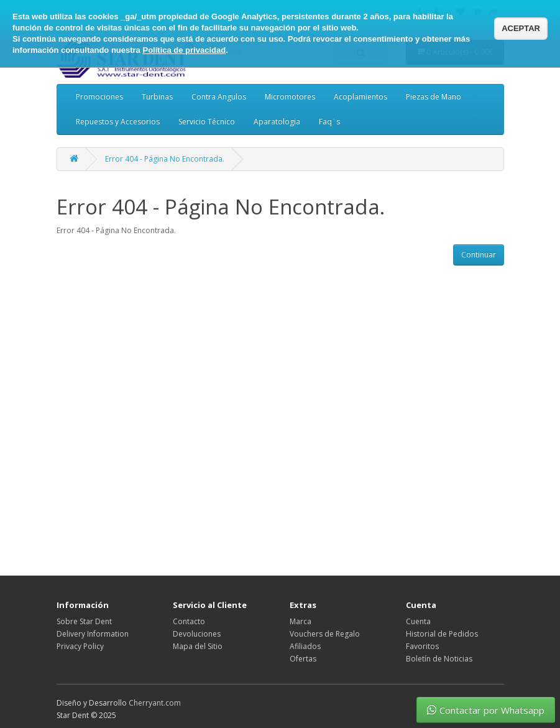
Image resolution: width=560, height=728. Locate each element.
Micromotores (290, 97)
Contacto (189, 621)
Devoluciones (197, 634)
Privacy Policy (80, 646)
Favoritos (422, 646)
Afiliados (305, 646)
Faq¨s (329, 122)
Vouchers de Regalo (325, 634)
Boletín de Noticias (439, 659)
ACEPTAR (521, 28)
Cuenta (418, 621)
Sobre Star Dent (84, 621)
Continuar (479, 255)
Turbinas (157, 97)
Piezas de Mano (434, 97)
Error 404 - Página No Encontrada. (165, 159)
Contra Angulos (219, 97)
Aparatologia (277, 122)
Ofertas (303, 659)
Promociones (99, 97)
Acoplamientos (360, 97)
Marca (301, 621)
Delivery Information (93, 634)
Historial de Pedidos (442, 634)
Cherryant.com (155, 703)
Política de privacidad (184, 50)
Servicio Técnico (207, 122)
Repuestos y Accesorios (118, 122)
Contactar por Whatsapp (486, 710)
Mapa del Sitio (198, 646)
